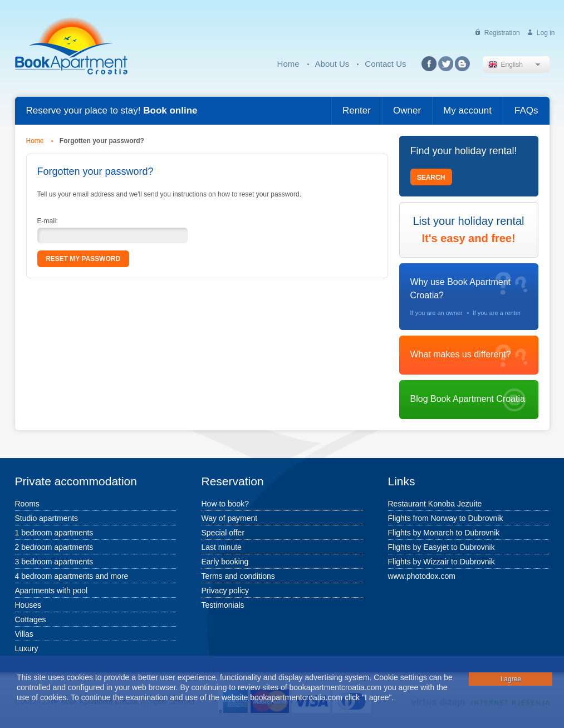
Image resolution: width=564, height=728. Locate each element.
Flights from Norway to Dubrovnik (446, 518)
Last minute (222, 547)
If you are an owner (437, 313)
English (506, 64)
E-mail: (48, 221)
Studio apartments (47, 518)
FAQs (526, 110)
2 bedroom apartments (54, 547)
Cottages (31, 619)
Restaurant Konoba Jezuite (435, 504)
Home (288, 64)
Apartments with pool (52, 591)
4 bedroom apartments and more (72, 576)
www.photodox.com (422, 576)
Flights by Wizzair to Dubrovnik (442, 562)
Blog (462, 64)
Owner (407, 110)
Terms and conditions (238, 576)
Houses (28, 605)
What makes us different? (461, 354)
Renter (357, 110)
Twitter (446, 64)
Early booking (225, 562)
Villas (24, 634)
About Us (332, 64)
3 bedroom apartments (54, 562)
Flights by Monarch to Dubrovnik (444, 533)
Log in (546, 33)
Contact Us (385, 64)
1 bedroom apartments (54, 533)
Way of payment (230, 518)
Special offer (223, 533)
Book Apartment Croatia (71, 46)
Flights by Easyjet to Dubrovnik (442, 547)
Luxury (27, 648)
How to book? (225, 504)
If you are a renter (497, 313)
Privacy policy (225, 591)
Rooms (27, 504)
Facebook (429, 64)
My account (467, 110)
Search (431, 178)
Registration (502, 33)
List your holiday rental (469, 230)
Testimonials (223, 605)
